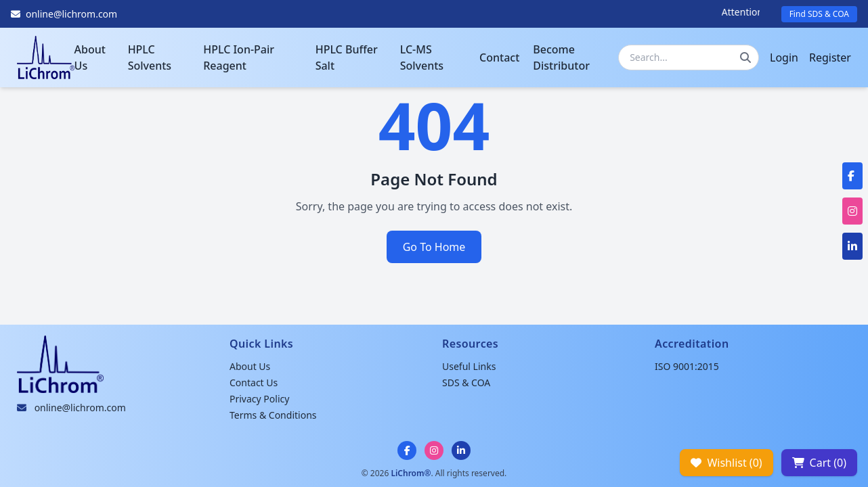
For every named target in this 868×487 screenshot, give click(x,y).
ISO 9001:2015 (687, 366)
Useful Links (469, 366)
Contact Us (254, 382)
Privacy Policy (259, 399)
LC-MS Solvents (422, 57)
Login (784, 57)
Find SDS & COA (819, 14)
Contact (499, 57)
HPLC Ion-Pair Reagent (239, 57)
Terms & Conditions (273, 415)
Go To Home (434, 247)
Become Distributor (561, 57)
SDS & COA (466, 382)
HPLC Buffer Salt (347, 57)
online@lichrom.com (80, 408)
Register (830, 57)
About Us (90, 57)
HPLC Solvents (150, 57)
